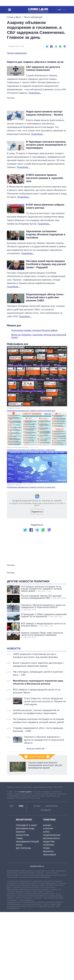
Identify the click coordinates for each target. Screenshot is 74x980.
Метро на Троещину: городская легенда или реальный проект (39, 336)
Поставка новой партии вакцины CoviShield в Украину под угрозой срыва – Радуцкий (46, 264)
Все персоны (23, 916)
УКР (59, 10)
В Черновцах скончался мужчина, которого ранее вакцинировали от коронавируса (46, 145)
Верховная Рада (25, 896)
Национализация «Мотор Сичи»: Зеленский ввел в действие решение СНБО (45, 298)
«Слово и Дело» (25, 860)
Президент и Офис (26, 893)
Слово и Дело (14, 17)
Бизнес (47, 893)
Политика (49, 913)
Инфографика (37, 825)
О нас (37, 874)
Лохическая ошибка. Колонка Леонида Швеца (34, 330)
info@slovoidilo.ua (37, 934)
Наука (46, 900)
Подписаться (37, 512)
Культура (48, 896)
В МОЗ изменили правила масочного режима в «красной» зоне (45, 178)
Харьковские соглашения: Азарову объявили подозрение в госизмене (46, 234)
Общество (49, 910)
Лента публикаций (33, 17)
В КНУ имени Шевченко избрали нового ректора (45, 206)
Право (47, 916)
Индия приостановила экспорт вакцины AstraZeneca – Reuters (45, 113)
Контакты (52, 874)
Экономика (50, 923)
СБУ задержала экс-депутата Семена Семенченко (43, 69)
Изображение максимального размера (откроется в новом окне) (31, 411)
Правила (46, 878)
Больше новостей (37, 817)
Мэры (19, 913)
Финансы (48, 919)
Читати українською (17, 53)
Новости (14, 716)
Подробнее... (35, 93)
